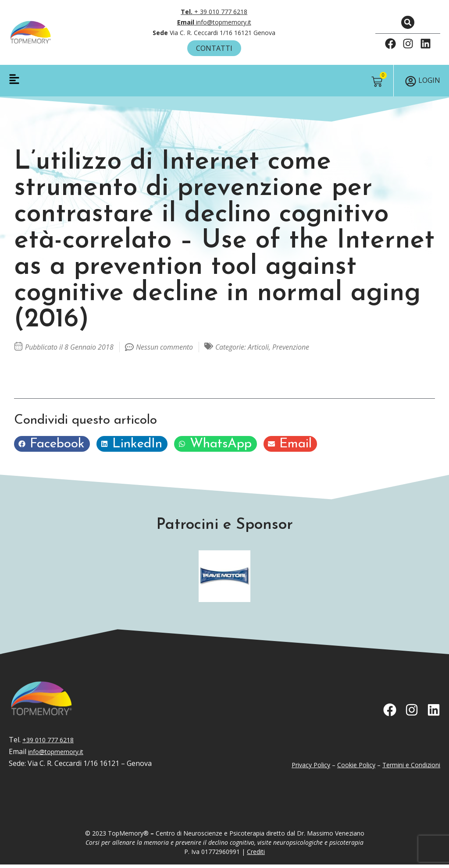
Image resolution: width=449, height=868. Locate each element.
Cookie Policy (356, 768)
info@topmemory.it (214, 22)
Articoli (258, 351)
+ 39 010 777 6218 (214, 12)
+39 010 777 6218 (48, 743)
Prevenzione (291, 351)
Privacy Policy (311, 768)
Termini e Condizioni (411, 768)
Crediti (256, 855)
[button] (408, 22)
